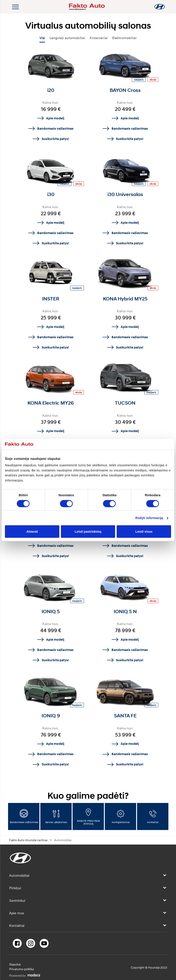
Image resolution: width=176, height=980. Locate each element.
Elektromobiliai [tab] (124, 38)
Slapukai (15, 964)
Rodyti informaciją (149, 518)
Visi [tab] (42, 38)
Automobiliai (19, 875)
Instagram (31, 943)
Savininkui (17, 900)
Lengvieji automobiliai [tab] (67, 38)
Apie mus (17, 913)
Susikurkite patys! (55, 139)
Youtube (44, 943)
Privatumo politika (21, 969)
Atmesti (32, 532)
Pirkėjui (15, 888)
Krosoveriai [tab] (99, 38)
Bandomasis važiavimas (55, 128)
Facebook (17, 943)
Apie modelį (55, 118)
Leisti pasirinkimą (88, 532)
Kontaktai (17, 925)
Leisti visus (144, 532)
